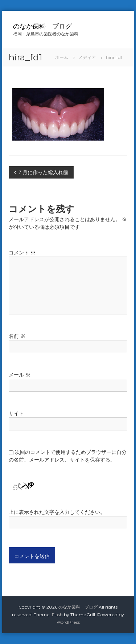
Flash (57, 615)
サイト (16, 413)
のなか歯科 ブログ (42, 26)
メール (20, 375)
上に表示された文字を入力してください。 (57, 512)
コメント (22, 253)
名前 (17, 336)
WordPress (68, 622)
